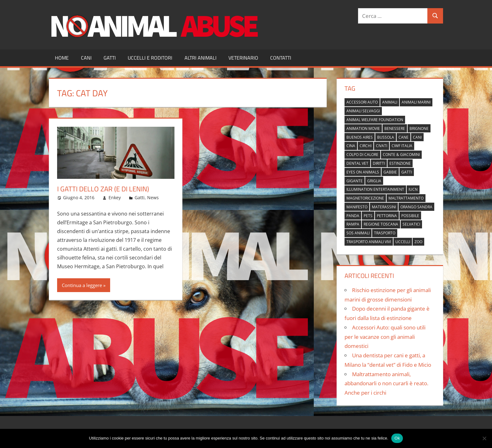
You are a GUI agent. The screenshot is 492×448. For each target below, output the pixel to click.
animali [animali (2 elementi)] (390, 102)
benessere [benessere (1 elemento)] (395, 128)
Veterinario (243, 58)
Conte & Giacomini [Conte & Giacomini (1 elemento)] (401, 155)
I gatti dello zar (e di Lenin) (103, 189)
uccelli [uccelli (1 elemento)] (403, 242)
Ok (397, 438)
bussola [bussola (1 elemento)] (386, 137)
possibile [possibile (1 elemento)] (410, 216)
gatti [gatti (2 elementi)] (407, 172)
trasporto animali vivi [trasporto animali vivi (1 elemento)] (369, 242)
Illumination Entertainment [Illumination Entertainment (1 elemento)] (375, 189)
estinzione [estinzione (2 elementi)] (400, 163)
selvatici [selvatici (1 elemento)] (411, 224)
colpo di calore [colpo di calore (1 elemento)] (362, 155)
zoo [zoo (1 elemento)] (418, 242)
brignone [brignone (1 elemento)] (419, 128)
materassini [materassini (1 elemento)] (384, 207)
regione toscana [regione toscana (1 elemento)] (381, 224)
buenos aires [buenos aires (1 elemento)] (360, 137)
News (153, 197)
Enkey (115, 197)
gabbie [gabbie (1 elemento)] (390, 172)
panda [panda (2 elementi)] (353, 216)
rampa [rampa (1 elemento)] (353, 224)
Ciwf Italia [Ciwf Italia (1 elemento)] (402, 146)
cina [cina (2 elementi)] (351, 146)
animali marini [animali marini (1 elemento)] (416, 102)
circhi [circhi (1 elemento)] (366, 146)
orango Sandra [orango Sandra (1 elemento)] (416, 207)
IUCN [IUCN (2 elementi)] (413, 189)
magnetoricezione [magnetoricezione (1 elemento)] (365, 198)
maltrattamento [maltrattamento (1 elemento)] (406, 198)
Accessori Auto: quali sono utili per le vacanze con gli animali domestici (385, 337)
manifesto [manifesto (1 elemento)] (357, 207)
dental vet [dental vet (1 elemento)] (357, 163)
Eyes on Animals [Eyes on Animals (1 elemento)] (363, 172)
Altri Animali (201, 58)
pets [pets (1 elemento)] (368, 216)
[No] (484, 438)
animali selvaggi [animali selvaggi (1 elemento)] (363, 111)
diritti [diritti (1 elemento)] (379, 163)
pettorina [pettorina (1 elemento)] (387, 216)
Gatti (110, 58)
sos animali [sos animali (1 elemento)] (358, 233)
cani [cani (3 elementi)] (417, 137)
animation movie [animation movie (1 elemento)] (363, 128)
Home (62, 58)
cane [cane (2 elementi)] (404, 137)
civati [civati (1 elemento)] (382, 146)
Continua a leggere (82, 285)
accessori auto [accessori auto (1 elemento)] (362, 102)
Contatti (281, 58)
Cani (86, 58)
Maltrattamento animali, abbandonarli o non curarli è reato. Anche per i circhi (386, 384)
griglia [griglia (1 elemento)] (374, 181)
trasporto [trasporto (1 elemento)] (385, 233)
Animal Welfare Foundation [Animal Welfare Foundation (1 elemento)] (375, 120)
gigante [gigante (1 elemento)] (355, 181)
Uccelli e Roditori (150, 58)
